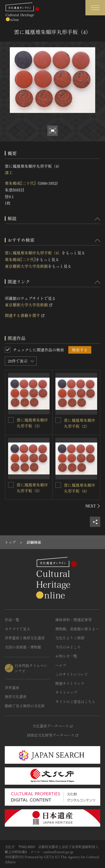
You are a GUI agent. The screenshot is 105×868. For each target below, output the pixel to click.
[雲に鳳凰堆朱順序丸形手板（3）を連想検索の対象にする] (11, 420)
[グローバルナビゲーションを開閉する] (95, 8)
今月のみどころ (68, 647)
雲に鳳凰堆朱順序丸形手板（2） (80, 423)
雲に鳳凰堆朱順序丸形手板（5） (32, 488)
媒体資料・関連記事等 (74, 620)
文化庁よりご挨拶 (70, 638)
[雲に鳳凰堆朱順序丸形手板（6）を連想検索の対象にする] (58, 485)
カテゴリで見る (17, 629)
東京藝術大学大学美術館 (26, 266)
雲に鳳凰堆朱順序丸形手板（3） (32, 423)
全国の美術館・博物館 (23, 647)
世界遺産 (12, 688)
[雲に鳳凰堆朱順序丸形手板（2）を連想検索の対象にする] (58, 420)
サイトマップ (66, 692)
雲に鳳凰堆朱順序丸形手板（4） (33, 253)
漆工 (9, 172)
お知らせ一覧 (66, 656)
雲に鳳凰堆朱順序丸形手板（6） (80, 488)
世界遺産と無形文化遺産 (25, 638)
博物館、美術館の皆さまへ (77, 629)
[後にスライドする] (93, 506)
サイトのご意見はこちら (75, 702)
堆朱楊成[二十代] (20, 183)
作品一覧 (12, 620)
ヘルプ (61, 665)
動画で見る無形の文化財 (25, 706)
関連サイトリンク (70, 683)
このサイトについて (72, 674)
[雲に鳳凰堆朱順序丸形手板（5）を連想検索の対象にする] (11, 485)
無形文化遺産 (16, 696)
